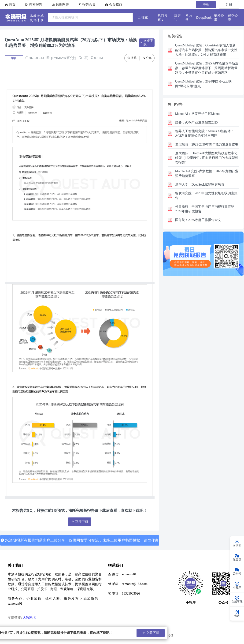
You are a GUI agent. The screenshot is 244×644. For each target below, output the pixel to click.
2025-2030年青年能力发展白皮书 (207, 144)
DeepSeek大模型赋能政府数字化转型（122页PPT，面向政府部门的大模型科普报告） (207, 158)
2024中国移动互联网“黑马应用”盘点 (203, 84)
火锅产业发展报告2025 (196, 122)
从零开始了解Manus (198, 114)
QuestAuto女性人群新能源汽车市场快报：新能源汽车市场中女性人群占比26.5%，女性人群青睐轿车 (206, 50)
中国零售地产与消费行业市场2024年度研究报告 (205, 209)
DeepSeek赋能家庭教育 (200, 185)
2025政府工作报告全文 (198, 220)
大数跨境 (29, 618)
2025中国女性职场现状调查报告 (206, 196)
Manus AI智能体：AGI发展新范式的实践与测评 (205, 133)
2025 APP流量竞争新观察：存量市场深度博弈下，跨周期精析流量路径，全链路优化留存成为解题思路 (207, 68)
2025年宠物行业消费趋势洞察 (207, 174)
